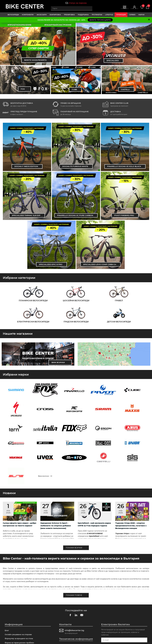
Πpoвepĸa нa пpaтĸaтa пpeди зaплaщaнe (24, 605)
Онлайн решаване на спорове (19, 559)
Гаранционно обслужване (17, 596)
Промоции (121, 15)
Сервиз (132, 15)
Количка (147, 7)
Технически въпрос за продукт (19, 572)
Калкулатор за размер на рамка (74, 569)
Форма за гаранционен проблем (20, 567)
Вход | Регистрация (128, 10)
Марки (141, 15)
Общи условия (12, 600)
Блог (7, 554)
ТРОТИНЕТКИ (97, 15)
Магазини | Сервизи (113, 10)
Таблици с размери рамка (17, 609)
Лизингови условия (14, 585)
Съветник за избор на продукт (73, 573)
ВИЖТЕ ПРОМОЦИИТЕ (100, 20)
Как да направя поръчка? (17, 581)
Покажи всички (74, 471)
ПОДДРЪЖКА (83, 15)
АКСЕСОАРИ (42, 15)
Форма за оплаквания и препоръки (21, 576)
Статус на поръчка (78, 3)
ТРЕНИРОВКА (69, 15)
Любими (139, 7)
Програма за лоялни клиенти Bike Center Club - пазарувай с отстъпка (27, 590)
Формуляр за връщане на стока (20, 563)
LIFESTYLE (109, 15)
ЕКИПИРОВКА (55, 15)
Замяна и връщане (14, 614)
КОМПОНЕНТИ (28, 15)
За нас (8, 618)
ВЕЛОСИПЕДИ (13, 15)
